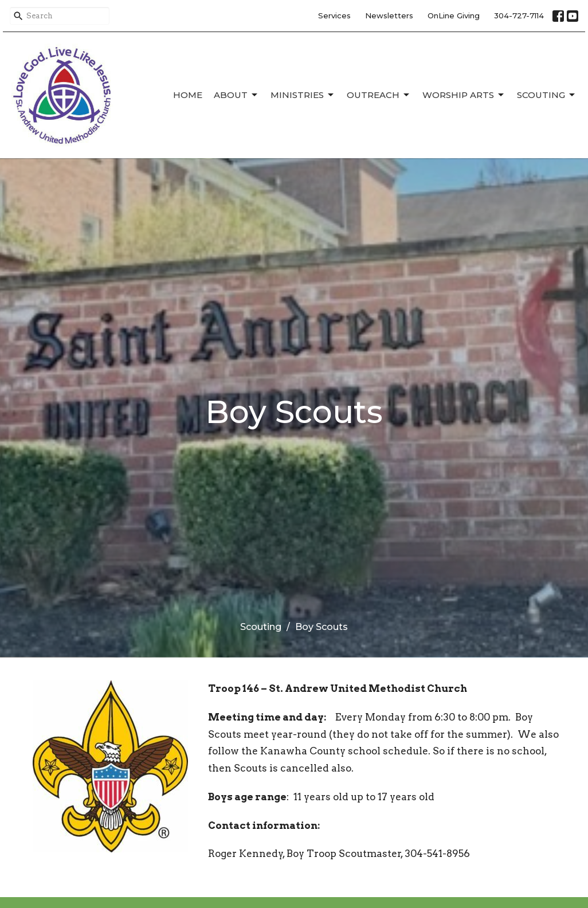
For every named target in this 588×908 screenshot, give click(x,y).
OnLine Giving (454, 15)
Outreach (379, 95)
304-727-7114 (519, 15)
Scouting (547, 95)
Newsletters (389, 15)
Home (188, 95)
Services (334, 15)
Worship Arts (464, 95)
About (236, 95)
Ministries (303, 95)
